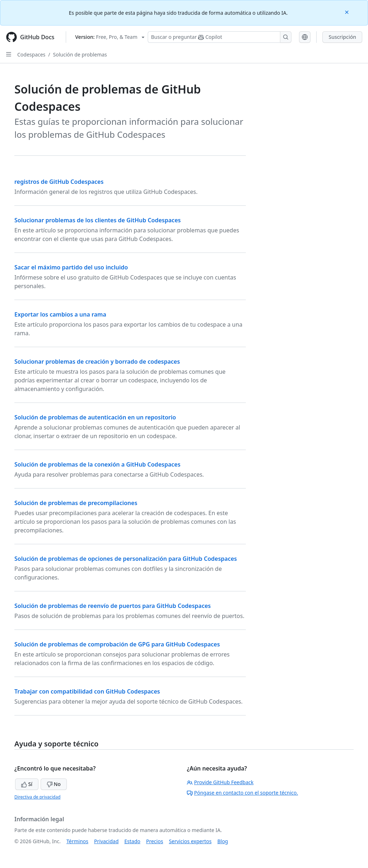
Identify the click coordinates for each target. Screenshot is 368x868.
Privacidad (106, 841)
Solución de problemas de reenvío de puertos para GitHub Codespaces (112, 606)
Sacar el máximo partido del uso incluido (71, 267)
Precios (155, 841)
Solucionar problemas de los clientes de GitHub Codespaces (98, 220)
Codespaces (31, 54)
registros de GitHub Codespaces (59, 182)
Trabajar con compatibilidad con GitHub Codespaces (87, 691)
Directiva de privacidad (37, 797)
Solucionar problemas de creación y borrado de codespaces (97, 362)
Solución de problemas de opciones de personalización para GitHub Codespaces (126, 559)
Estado (132, 841)
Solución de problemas (80, 54)
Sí (27, 784)
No (54, 784)
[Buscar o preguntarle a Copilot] (220, 37)
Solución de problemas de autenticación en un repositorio (95, 417)
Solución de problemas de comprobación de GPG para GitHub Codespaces (117, 644)
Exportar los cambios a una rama (60, 314)
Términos (77, 841)
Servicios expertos (190, 841)
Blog (223, 841)
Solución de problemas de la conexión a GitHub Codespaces (97, 464)
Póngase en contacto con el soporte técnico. (242, 793)
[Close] (348, 12)
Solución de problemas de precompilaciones (76, 503)
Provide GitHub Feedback (220, 782)
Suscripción (342, 37)
